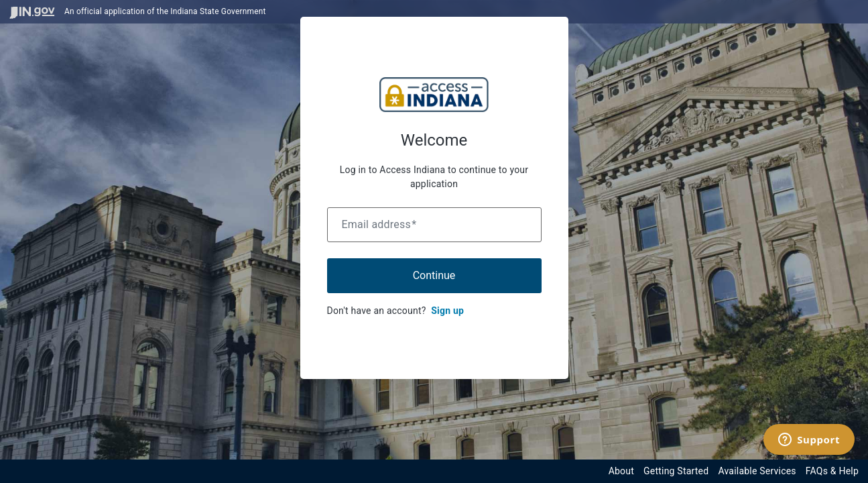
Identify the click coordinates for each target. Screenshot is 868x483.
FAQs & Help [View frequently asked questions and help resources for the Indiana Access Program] (832, 471)
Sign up (447, 311)
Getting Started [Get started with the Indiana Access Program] (676, 471)
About (621, 471)
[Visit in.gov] (32, 12)
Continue (434, 275)
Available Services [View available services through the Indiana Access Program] (757, 471)
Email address (379, 224)
